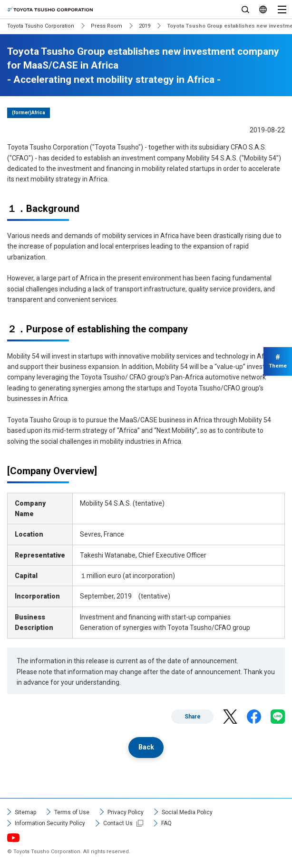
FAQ (166, 823)
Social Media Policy (187, 812)
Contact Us (118, 823)
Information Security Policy (50, 823)
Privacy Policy (126, 812)
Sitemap (25, 812)
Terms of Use (72, 812)
